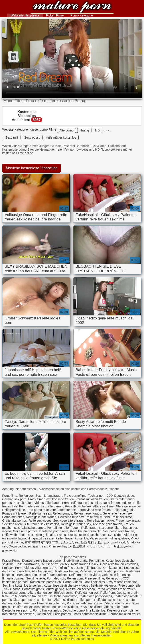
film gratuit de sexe (41, 538)
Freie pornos (62, 614)
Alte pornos (44, 568)
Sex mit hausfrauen (49, 496)
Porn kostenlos (112, 568)
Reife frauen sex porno (97, 528)
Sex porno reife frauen (119, 531)
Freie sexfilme (94, 578)
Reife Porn (108, 593)
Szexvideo (115, 535)
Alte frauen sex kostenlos (42, 524)
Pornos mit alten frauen (92, 499)
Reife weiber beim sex (18, 535)
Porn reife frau (29, 506)
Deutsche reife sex (71, 517)
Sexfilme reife (35, 578)
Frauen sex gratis (128, 521)
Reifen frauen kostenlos (72, 7)
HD (97, 130)
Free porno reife (38, 510)
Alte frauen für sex (63, 510)
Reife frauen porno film (86, 531)
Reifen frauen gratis (87, 513)
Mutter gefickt (55, 589)
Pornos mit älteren (15, 513)
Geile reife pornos (25, 531)
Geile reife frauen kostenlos (119, 564)
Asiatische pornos (33, 528)
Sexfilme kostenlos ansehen (22, 585)
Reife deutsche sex (78, 506)
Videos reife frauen (47, 503)
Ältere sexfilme (103, 506)
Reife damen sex (87, 593)
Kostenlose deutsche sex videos (66, 585)
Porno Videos (24, 568)
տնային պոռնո (100, 546)
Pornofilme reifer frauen (63, 528)
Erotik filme (36, 499)
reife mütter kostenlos (61, 137)
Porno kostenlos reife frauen (116, 589)
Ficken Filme (55, 15)
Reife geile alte (45, 535)
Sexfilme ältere (13, 524)
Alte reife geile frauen (107, 524)
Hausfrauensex (22, 607)
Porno (98, 603)
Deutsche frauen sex (55, 564)
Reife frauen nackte (100, 521)
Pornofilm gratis (33, 589)
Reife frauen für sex (85, 564)
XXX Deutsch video (121, 496)
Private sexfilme (91, 607)
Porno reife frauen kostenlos (82, 503)
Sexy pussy (32, 137)
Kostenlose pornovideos (95, 596)
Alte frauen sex (43, 571)
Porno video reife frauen (94, 510)
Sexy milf (12, 137)
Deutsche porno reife (54, 531)
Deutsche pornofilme (63, 596)
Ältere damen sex (40, 593)
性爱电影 (79, 546)
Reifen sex (26, 496)
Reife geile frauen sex (76, 524)
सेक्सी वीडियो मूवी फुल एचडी (41, 542)
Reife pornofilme (14, 510)
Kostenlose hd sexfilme (19, 614)
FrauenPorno (11, 561)
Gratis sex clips (94, 582)
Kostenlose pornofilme (123, 610)
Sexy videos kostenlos (122, 582)
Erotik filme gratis (75, 561)
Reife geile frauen (88, 568)
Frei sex (8, 568)
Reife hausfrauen (27, 564)
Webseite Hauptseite (25, 15)
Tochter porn (97, 496)
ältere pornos (23, 600)
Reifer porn (113, 578)
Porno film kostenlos (47, 610)
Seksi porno (12, 589)
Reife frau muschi (98, 517)
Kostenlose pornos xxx (46, 582)
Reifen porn (75, 578)
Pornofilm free (64, 568)
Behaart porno (27, 575)
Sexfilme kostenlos (104, 585)
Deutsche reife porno (17, 610)
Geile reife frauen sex (117, 513)
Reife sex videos (40, 521)
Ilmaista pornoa (13, 578)
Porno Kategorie (82, 15)
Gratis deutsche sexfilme (90, 614)
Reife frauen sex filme (29, 603)
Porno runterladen (79, 603)
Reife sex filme (122, 517)
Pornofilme (10, 496)
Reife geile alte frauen (41, 517)
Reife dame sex (40, 513)
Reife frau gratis (123, 510)
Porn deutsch (56, 578)
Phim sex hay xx (60, 546)
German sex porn (14, 499)
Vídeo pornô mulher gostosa (110, 538)
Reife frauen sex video (84, 575)
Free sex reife (67, 535)
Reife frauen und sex (117, 503)
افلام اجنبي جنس (114, 542)
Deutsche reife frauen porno (42, 561)
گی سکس (66, 542)
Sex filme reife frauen (59, 499)
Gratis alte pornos (15, 521)
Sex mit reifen (23, 503)
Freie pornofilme (75, 496)
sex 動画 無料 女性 (88, 542)
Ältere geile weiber (128, 506)
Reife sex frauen (67, 571)
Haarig (84, 130)
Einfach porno (64, 593)
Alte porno (67, 130)
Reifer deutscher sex (92, 535)
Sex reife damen (52, 506)
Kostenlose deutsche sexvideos (56, 607)
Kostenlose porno (14, 593)
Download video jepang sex (28, 546)
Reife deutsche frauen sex (29, 596)
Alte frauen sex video (80, 589)
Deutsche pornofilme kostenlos (84, 610)
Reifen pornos (62, 513)
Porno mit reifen (13, 517)
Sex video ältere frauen (69, 521)
